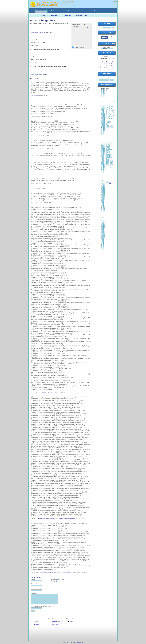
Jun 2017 (103, 110)
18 (105, 66)
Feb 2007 (103, 211)
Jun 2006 (103, 219)
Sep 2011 (103, 171)
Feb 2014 (103, 141)
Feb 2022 (103, 95)
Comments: (34, 593)
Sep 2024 (103, 92)
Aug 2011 (103, 172)
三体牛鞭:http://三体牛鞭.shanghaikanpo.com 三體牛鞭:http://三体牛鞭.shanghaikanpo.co (54, 392)
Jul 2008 (103, 193)
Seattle (107, 169)
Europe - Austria (109, 126)
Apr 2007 (103, 209)
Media (68, 11)
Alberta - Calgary (109, 91)
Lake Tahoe (108, 143)
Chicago (89, 28)
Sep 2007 (103, 204)
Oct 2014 (103, 134)
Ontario (107, 160)
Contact (36, 624)
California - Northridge (110, 110)
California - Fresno (110, 105)
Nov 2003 (103, 251)
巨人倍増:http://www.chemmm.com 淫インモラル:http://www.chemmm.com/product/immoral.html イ (56, 572)
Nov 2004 (103, 239)
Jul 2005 (103, 230)
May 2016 (103, 119)
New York (108, 156)
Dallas (107, 124)
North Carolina (109, 158)
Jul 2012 (103, 161)
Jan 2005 (103, 237)
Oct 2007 (103, 203)
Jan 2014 (103, 142)
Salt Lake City (109, 168)
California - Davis (109, 104)
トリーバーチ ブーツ (40, 149)
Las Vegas (108, 144)
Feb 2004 (103, 248)
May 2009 (103, 183)
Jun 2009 (103, 182)
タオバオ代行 (39, 184)
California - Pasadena (110, 111)
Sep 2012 (103, 159)
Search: (101, 28)
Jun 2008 (103, 194)
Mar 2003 (103, 254)
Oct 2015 (103, 125)
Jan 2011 (103, 179)
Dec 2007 (103, 201)
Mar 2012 (103, 165)
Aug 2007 (103, 205)
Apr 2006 (103, 221)
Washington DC (109, 181)
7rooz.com (80, 642)
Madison (108, 147)
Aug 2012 (103, 160)
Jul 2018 (103, 104)
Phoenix (108, 167)
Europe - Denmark (110, 128)
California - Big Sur (110, 103)
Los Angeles (108, 145)
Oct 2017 (103, 109)
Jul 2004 (103, 243)
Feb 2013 (103, 153)
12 (107, 64)
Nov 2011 (103, 169)
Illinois (107, 139)
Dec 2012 (103, 155)
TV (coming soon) (57, 623)
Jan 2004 (103, 249)
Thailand (108, 176)
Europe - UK (108, 136)
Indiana (107, 140)
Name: (33, 579)
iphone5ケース (39, 116)
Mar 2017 (103, 112)
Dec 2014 (103, 132)
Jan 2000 (103, 255)
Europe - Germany (110, 131)
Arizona (107, 93)
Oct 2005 (103, 227)
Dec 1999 (103, 256)
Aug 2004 (103, 242)
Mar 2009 (103, 185)
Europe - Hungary (110, 132)
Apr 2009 (103, 184)
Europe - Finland (109, 129)
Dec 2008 (103, 188)
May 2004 (103, 245)
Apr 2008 (103, 197)
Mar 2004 (103, 247)
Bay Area (108, 96)
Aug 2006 (103, 217)
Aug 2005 (103, 229)
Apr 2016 (103, 120)
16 (101, 66)
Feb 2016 (103, 122)
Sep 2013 (103, 146)
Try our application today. (112, 38)
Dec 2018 (103, 101)
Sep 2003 (103, 253)
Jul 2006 (103, 218)
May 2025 (103, 91)
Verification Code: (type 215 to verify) (41, 607)
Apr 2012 (103, 164)
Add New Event (81, 15)
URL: (32, 589)
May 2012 (103, 163)
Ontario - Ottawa (109, 161)
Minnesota (108, 152)
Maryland (108, 148)
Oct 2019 (103, 97)
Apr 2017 (103, 111)
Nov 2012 (103, 156)
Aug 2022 (103, 94)
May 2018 (103, 106)
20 (109, 66)
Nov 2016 (103, 114)
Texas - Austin (109, 174)
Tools (81, 11)
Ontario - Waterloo (110, 163)
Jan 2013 (103, 154)
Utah (107, 178)
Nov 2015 (103, 124)
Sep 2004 (103, 241)
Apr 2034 (103, 90)
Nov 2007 (103, 202)
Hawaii (107, 138)
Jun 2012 (103, 162)
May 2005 (103, 232)
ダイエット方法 (39, 203)
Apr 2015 (103, 128)
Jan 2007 (103, 212)
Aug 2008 (103, 192)
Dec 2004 (103, 238)
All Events (41, 15)
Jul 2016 (103, 116)
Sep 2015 (103, 126)
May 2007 (103, 208)
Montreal (108, 153)
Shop (71, 623)
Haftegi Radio (56, 622)
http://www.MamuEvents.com (38, 32)
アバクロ (38, 174)
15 (113, 64)
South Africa (108, 170)
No (58, 581)
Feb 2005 (103, 236)
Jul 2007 (103, 206)
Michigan (108, 151)
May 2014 (103, 138)
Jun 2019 (103, 98)
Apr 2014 (103, 139)
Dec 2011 (103, 168)
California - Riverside (110, 112)
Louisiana (108, 146)
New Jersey (108, 154)
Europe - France (109, 130)
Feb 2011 (103, 178)
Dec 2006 (103, 213)
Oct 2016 (103, 115)
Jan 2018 (103, 108)
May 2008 (103, 196)
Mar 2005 (103, 235)
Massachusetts (109, 149)
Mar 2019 (103, 100)
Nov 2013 (103, 144)
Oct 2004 (103, 240)
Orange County (109, 164)
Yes (54, 581)
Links (71, 622)
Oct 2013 (103, 145)
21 (111, 66)
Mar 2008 (103, 198)
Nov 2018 (103, 102)
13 (109, 64)
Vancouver (108, 179)
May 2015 (103, 127)
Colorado (108, 122)
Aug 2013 (103, 147)
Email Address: (35, 584)
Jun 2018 (103, 105)
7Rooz (107, 90)
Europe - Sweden (109, 135)
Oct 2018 (103, 103)
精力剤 (37, 95)
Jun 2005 (103, 231)
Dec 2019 (103, 96)
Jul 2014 (103, 136)
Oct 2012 (103, 158)
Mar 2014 (103, 140)
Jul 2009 (103, 181)
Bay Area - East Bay (110, 97)
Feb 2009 (103, 186)
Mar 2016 (103, 121)
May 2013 (103, 150)
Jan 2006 (103, 224)
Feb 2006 (103, 223)
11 (105, 64)
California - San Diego (110, 115)
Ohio (107, 159)
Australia (108, 95)
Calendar (54, 11)
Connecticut (108, 123)
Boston (107, 102)
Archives (68, 15)
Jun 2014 (103, 137)
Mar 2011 (103, 177)
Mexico (107, 150)
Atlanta (107, 94)
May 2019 (103, 99)
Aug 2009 (103, 180)
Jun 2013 (103, 149)
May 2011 (103, 175)
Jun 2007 (103, 207)
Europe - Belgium (109, 127)
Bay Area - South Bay (110, 101)
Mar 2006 (103, 222)
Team (36, 623)
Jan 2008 (103, 200)
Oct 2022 (103, 93)
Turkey (107, 177)
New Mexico (108, 155)
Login (115, 1)
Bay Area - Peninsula (110, 98)
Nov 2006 (103, 214)
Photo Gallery (56, 624)
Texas (107, 173)
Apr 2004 (103, 246)
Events (41, 11)
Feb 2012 (103, 166)
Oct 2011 (103, 170)
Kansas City (108, 142)
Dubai (107, 125)
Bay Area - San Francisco (109, 100)
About (36, 622)
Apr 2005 (103, 234)
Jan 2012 (103, 167)
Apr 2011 (103, 176)
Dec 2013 (103, 143)
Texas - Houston (109, 175)
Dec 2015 (103, 123)
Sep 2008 (103, 191)
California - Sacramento (108, 114)
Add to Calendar (78, 47)
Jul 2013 (103, 148)
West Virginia (109, 182)
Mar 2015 (103, 129)
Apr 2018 (103, 107)
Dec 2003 (103, 250)
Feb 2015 (103, 130)
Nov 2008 (103, 189)
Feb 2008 (103, 199)
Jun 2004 (103, 244)
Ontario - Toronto (109, 162)
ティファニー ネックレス (41, 158)
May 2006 (103, 220)
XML (111, 184)
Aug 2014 (103, 135)
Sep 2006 (103, 216)
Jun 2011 (103, 174)
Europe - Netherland (110, 134)
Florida (107, 137)
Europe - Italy (109, 133)
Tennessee (108, 172)
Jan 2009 (103, 187)
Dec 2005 (103, 225)
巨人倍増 (38, 136)
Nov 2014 (103, 133)
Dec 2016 (103, 113)
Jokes (95, 11)
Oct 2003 (103, 252)
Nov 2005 (103, 226)
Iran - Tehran (109, 141)
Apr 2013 (103, 151)
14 (111, 64)
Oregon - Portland (110, 165)
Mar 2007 (103, 210)
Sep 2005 (103, 228)
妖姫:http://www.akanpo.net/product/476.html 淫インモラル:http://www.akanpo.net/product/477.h (56, 519)
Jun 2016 (103, 117)
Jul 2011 (103, 173)
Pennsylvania (109, 166)
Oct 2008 (103, 190)
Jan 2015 (103, 131)
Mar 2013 (103, 152)
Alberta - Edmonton (110, 92)
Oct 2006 (103, 215)
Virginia (107, 180)
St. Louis (108, 171)
